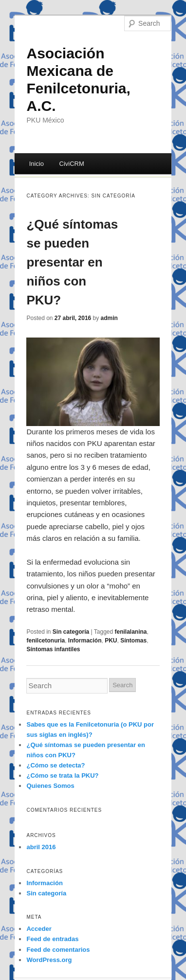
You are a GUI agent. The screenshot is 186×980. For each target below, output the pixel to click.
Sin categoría (71, 632)
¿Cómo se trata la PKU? (62, 775)
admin (109, 318)
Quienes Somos (50, 786)
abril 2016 (41, 847)
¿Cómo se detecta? (56, 765)
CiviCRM (72, 164)
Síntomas (133, 641)
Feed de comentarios (58, 950)
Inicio (37, 164)
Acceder (39, 929)
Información (85, 641)
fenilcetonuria (46, 641)
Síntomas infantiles (53, 649)
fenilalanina (131, 632)
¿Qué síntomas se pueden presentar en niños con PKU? (72, 262)
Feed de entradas (52, 939)
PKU (111, 641)
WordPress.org (49, 960)
